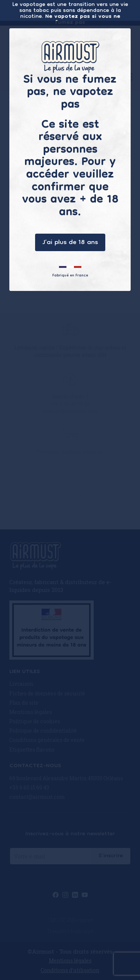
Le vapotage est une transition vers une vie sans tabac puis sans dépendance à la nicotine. (70, 13)
